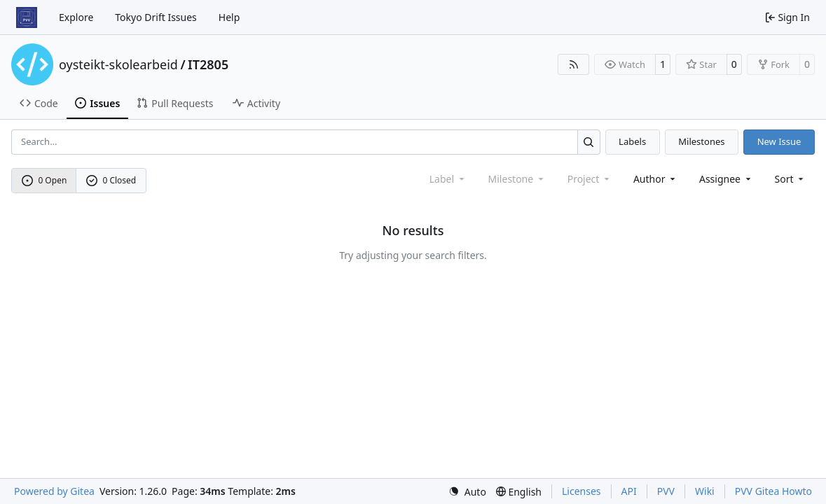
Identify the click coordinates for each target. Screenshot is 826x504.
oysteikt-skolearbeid (118, 64)
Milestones (701, 141)
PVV (666, 491)
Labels (632, 141)
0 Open (44, 180)
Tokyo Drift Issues (156, 17)
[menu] (791, 179)
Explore (76, 17)
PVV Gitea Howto (773, 491)
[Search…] (589, 142)
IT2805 (208, 64)
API (629, 491)
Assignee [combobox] (726, 179)
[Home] (27, 17)
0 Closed (111, 180)
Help (229, 17)
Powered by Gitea (54, 491)
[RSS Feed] (574, 64)
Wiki (705, 491)
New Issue (779, 141)
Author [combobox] (655, 179)
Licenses (581, 491)
